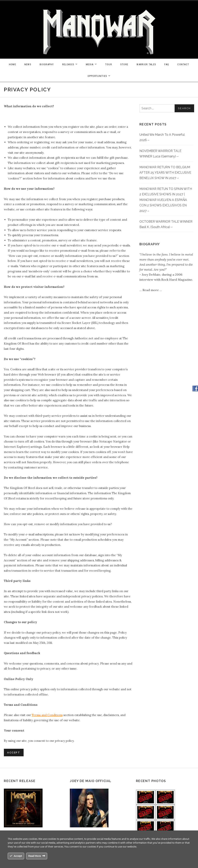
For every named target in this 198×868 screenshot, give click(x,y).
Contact (183, 64)
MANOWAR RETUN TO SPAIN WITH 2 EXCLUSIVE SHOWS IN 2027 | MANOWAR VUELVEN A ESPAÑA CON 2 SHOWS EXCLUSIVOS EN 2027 (166, 200)
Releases (72, 65)
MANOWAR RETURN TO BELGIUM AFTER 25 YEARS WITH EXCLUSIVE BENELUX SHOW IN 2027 (165, 173)
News (28, 64)
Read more (151, 290)
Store (124, 64)
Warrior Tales (146, 64)
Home (12, 64)
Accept (14, 753)
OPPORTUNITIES (101, 76)
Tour (109, 64)
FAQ (167, 64)
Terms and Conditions (47, 715)
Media (93, 65)
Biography (47, 64)
